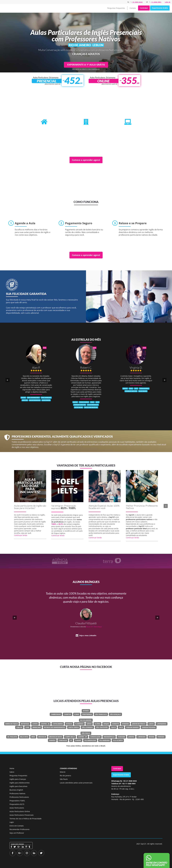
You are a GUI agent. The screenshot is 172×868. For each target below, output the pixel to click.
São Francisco (101, 714)
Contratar (144, 8)
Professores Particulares (19, 797)
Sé (71, 740)
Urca (121, 727)
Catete (35, 724)
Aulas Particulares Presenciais (22, 815)
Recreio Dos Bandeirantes (55, 727)
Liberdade (141, 737)
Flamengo (79, 724)
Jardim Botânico (139, 724)
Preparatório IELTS (17, 804)
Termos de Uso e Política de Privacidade (26, 819)
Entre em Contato (17, 826)
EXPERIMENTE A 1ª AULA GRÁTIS (86, 65)
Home (12, 768)
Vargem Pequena (149, 727)
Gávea (89, 724)
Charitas (68, 714)
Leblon (19, 727)
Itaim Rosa (63, 740)
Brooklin (42, 737)
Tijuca (113, 727)
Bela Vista (24, 737)
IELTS (64, 508)
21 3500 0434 (138, 2)
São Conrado (87, 727)
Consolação (95, 737)
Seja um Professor (17, 833)
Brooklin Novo (56, 737)
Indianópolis (109, 737)
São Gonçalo (115, 714)
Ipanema (125, 724)
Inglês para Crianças (18, 779)
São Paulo (86, 733)
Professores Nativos (17, 793)
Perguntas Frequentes (116, 8)
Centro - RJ (45, 724)
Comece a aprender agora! (86, 160)
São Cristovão (102, 727)
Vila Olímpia (118, 740)
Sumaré (78, 740)
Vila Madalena (90, 740)
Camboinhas (56, 714)
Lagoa (151, 724)
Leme (27, 727)
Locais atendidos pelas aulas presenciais (76, 783)
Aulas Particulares (17, 808)
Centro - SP (82, 737)
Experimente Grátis (160, 8)
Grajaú (106, 724)
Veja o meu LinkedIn (88, 635)
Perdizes (161, 737)
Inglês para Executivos (18, 786)
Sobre (12, 772)
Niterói (86, 711)
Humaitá (116, 724)
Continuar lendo (21, 535)
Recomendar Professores (20, 829)
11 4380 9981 (156, 2)
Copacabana (58, 724)
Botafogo (25, 724)
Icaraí (77, 714)
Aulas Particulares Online (20, 811)
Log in (168, 2)
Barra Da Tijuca (12, 724)
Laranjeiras (162, 724)
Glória (97, 724)
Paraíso (52, 740)
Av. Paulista (12, 737)
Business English (16, 790)
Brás (33, 737)
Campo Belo (70, 737)
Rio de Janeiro (86, 720)
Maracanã (37, 727)
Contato (133, 8)
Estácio (69, 724)
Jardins (131, 737)
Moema (152, 737)
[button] (8, 380)
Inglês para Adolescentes (20, 783)
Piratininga (87, 714)
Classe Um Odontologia (94, 627)
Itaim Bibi (121, 737)
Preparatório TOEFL (17, 801)
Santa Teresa (74, 727)
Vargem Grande (132, 727)
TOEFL (72, 508)
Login (12, 822)
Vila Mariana (104, 740)
